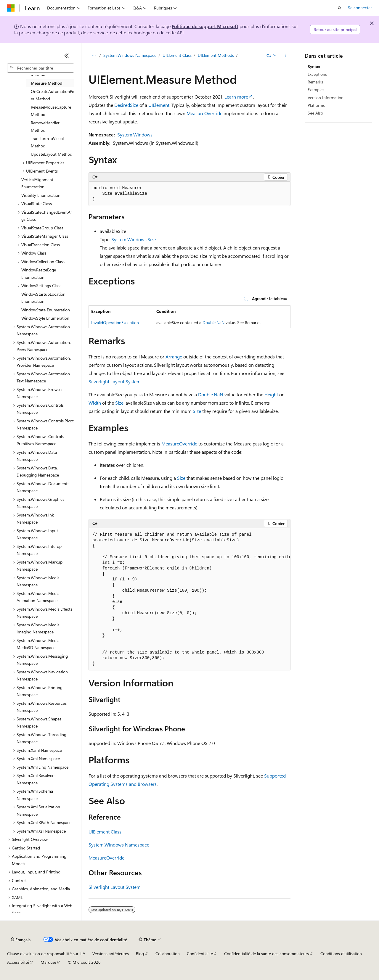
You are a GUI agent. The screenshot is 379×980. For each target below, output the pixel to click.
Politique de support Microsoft (205, 26)
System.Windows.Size (134, 239)
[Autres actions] (285, 55)
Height (271, 394)
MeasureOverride (204, 113)
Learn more (236, 97)
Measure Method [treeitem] (46, 83)
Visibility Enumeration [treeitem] (41, 195)
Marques (49, 962)
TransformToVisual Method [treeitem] (47, 142)
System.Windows (135, 135)
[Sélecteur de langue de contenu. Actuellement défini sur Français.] (21, 940)
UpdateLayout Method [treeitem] (52, 154)
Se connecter (360, 8)
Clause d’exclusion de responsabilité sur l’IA (46, 954)
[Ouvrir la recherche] (340, 8)
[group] (189, 600)
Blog (140, 954)
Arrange (174, 357)
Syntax (314, 66)
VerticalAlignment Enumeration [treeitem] (37, 183)
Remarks (315, 82)
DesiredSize (126, 105)
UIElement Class (177, 55)
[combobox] (41, 68)
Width (95, 403)
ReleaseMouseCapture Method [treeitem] (51, 111)
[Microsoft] (11, 8)
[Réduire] (67, 56)
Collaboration (168, 954)
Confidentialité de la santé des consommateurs (266, 954)
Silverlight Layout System (115, 381)
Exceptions (317, 74)
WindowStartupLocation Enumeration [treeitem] (43, 298)
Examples (316, 90)
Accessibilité (18, 962)
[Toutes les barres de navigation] (94, 55)
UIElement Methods (216, 55)
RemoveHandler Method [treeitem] (45, 126)
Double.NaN (213, 322)
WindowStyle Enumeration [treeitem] (45, 318)
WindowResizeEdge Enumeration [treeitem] (39, 273)
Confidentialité (200, 954)
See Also (315, 113)
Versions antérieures (111, 954)
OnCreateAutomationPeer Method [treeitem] (52, 95)
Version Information (326, 98)
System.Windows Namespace (130, 55)
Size (119, 403)
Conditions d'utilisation (341, 954)
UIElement (159, 105)
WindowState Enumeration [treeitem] (46, 310)
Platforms (316, 105)
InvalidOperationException (115, 322)
